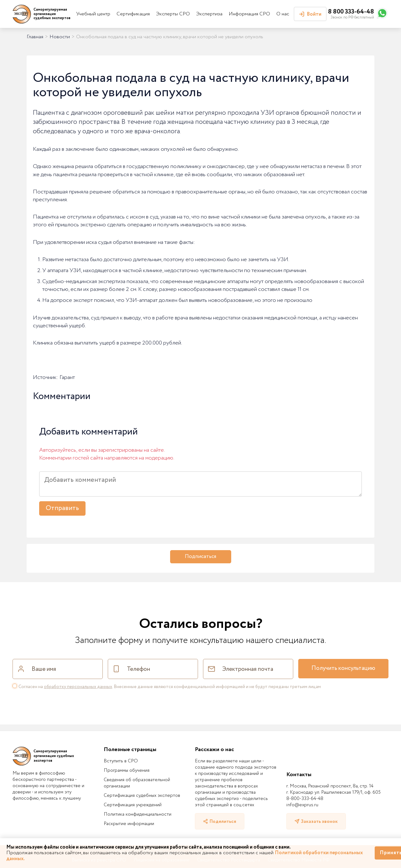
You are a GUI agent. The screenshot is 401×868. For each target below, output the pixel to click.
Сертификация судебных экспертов (142, 796)
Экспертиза (209, 14)
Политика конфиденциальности (138, 814)
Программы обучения (127, 771)
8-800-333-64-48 (305, 799)
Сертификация (133, 14)
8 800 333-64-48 (351, 12)
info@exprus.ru (302, 805)
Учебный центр (93, 14)
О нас (283, 14)
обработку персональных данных (78, 687)
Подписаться (200, 557)
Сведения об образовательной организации (137, 783)
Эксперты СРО (173, 14)
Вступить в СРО (121, 761)
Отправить (62, 508)
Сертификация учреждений (133, 805)
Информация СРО (249, 14)
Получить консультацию (343, 668)
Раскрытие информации (129, 824)
